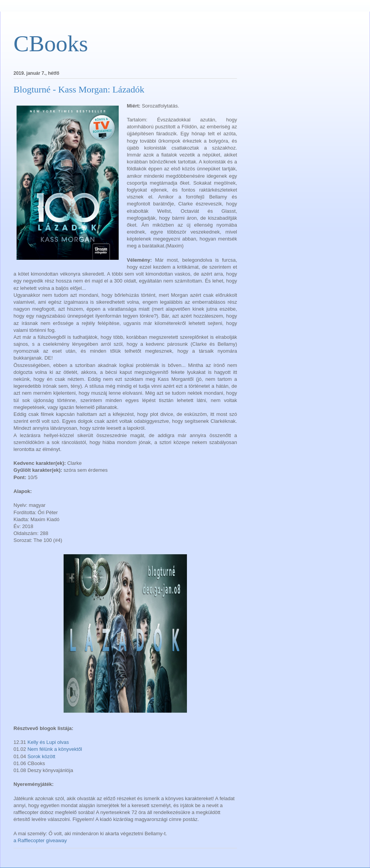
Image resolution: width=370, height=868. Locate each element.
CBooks (51, 44)
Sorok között (41, 756)
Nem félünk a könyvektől (55, 749)
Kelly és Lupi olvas (48, 742)
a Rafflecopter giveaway (40, 840)
